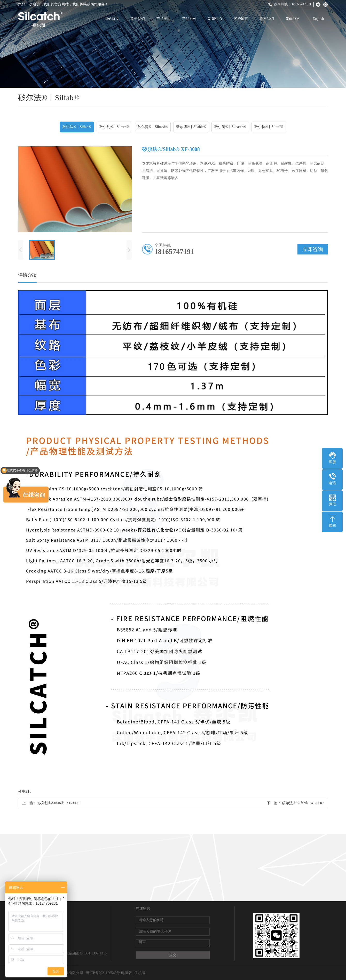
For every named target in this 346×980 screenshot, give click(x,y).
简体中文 (293, 19)
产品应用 (163, 19)
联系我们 (267, 19)
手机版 (140, 973)
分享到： (25, 791)
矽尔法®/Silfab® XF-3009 (59, 803)
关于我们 (138, 19)
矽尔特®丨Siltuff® (269, 127)
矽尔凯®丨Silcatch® (230, 127)
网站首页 (112, 19)
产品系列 (189, 19)
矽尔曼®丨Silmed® (153, 127)
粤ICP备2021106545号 (103, 973)
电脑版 (127, 973)
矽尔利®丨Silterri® (114, 127)
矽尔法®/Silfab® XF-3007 (303, 803)
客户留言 (241, 19)
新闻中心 (215, 19)
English (318, 19)
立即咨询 (313, 249)
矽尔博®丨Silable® (191, 127)
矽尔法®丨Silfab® (77, 127)
